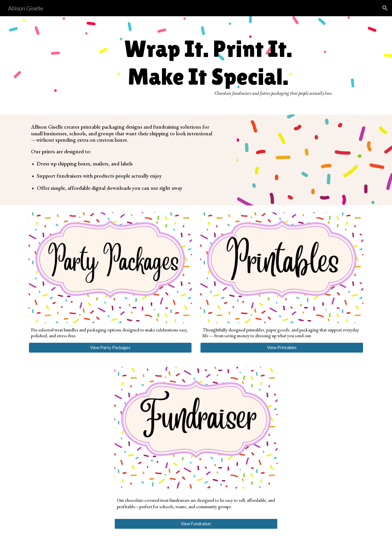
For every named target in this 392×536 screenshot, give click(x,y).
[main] (210, 65)
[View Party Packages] (110, 348)
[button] (385, 8)
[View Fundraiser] (196, 524)
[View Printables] (282, 348)
